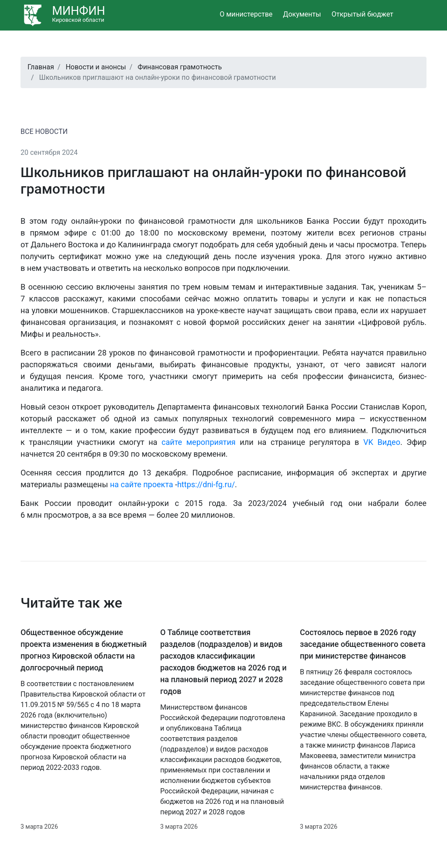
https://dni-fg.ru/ (206, 484)
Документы (302, 14)
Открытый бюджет (362, 14)
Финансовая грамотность (180, 67)
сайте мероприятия (199, 442)
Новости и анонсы (96, 67)
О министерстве (246, 14)
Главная (41, 67)
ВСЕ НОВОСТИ (44, 132)
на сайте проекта (142, 484)
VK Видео (382, 442)
